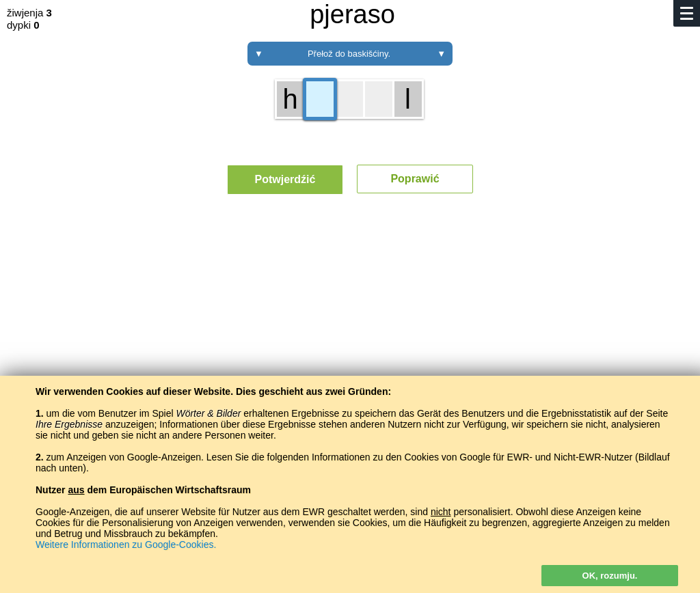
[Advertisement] (350, 331)
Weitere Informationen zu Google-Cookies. (126, 544)
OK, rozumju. (610, 576)
